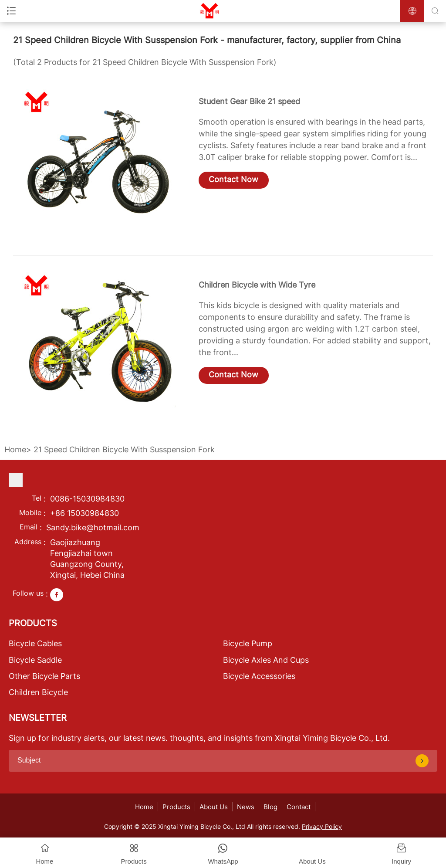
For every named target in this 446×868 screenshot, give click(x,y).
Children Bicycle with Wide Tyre (257, 285)
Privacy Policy (322, 826)
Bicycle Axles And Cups (266, 660)
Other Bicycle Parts (44, 676)
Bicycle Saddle (35, 660)
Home (15, 449)
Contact (299, 807)
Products (176, 807)
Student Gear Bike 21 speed (249, 101)
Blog (270, 807)
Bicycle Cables (35, 643)
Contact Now (233, 179)
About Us (214, 807)
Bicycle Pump (248, 643)
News (246, 807)
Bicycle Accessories (259, 676)
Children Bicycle (38, 692)
